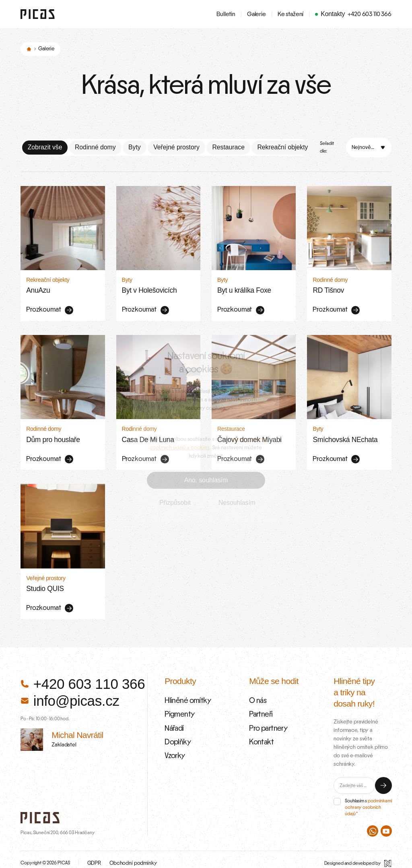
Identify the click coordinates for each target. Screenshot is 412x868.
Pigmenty (178, 705)
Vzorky (174, 744)
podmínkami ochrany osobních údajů (368, 800)
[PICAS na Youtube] (386, 824)
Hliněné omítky (185, 693)
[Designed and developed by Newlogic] (358, 856)
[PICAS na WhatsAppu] (373, 824)
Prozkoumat (48, 308)
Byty (135, 146)
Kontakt (260, 731)
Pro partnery (266, 718)
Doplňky (176, 731)
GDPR (94, 856)
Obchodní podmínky (128, 856)
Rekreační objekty (282, 146)
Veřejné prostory (176, 146)
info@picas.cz (70, 693)
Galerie (256, 14)
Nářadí (173, 718)
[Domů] (29, 49)
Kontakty (333, 14)
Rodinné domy (95, 146)
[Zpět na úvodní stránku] (38, 14)
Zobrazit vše (45, 146)
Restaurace (228, 146)
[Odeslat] (383, 778)
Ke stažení (290, 14)
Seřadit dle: (327, 146)
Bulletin (226, 14)
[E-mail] (354, 778)
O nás (256, 693)
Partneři (260, 705)
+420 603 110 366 (369, 14)
